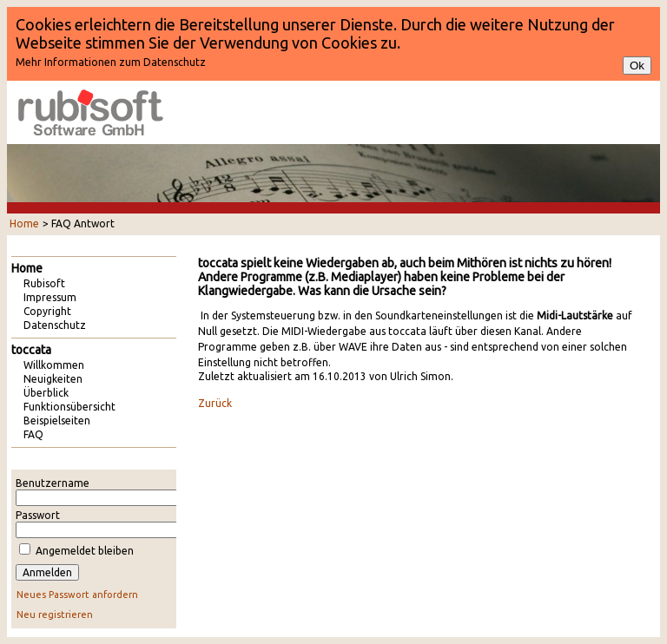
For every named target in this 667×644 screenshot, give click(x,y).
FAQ (33, 434)
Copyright (47, 311)
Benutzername (53, 483)
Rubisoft (44, 283)
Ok (637, 66)
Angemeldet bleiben (85, 551)
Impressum (50, 297)
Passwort (38, 515)
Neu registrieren (55, 614)
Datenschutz (55, 325)
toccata (31, 350)
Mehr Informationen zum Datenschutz (111, 62)
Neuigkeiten (53, 379)
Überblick (46, 393)
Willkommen (54, 365)
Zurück (215, 403)
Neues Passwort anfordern (77, 595)
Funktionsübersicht (69, 407)
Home (24, 223)
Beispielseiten (57, 421)
